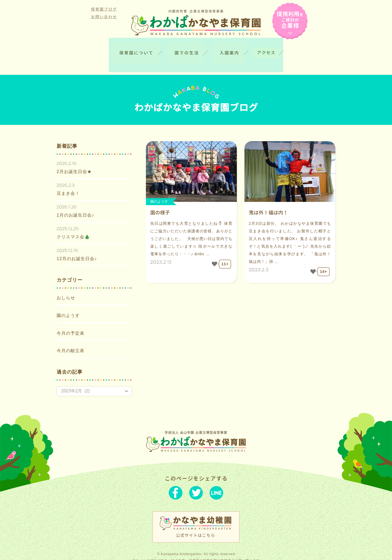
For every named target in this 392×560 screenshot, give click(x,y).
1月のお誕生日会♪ (75, 203)
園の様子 (160, 201)
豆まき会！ (68, 181)
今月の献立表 (71, 339)
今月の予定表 (71, 321)
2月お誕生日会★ (74, 160)
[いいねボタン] (215, 252)
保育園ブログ (104, 9)
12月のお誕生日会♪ (77, 247)
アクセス (283, 49)
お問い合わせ (104, 17)
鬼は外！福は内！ (268, 201)
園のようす (68, 304)
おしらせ (66, 286)
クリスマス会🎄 (73, 225)
